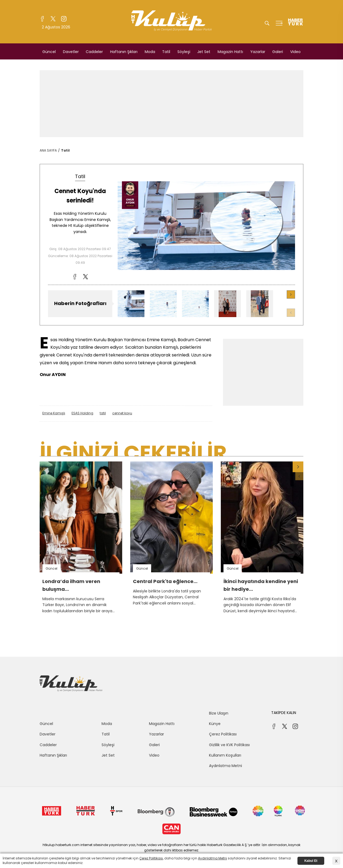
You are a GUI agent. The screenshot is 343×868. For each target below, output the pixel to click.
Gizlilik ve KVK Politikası (229, 745)
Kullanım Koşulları (225, 755)
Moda (150, 52)
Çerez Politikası (223, 734)
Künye (215, 724)
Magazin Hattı (230, 52)
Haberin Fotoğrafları (80, 303)
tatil (103, 413)
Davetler (71, 52)
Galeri (278, 52)
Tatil (166, 52)
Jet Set (204, 52)
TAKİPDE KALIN (284, 713)
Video (295, 52)
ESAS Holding (82, 413)
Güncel (49, 52)
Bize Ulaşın (219, 713)
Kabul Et (311, 861)
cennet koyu (122, 413)
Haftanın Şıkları (124, 52)
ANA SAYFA (48, 150)
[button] (291, 294)
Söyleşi (184, 52)
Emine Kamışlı (54, 413)
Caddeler (94, 52)
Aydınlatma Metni (225, 766)
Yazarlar (258, 52)
